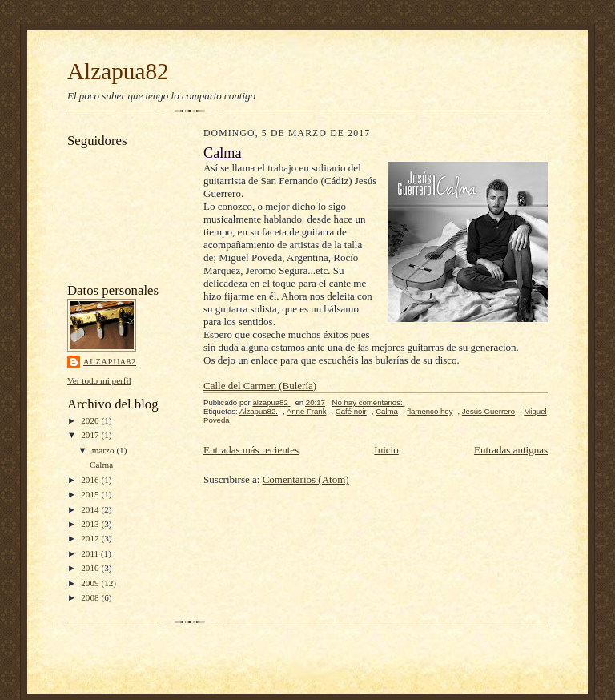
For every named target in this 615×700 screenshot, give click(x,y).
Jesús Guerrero (488, 411)
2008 (91, 597)
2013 (91, 524)
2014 (91, 509)
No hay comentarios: (369, 402)
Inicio (386, 450)
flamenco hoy (430, 411)
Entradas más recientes (251, 450)
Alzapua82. (259, 411)
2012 (91, 538)
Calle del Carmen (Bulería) (260, 386)
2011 (91, 553)
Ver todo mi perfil (99, 380)
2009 (91, 583)
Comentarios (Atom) (306, 479)
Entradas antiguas (511, 450)
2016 (91, 480)
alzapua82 (110, 362)
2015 (91, 494)
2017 (91, 435)
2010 (91, 568)
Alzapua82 (118, 71)
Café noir (351, 411)
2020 (91, 420)
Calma (101, 465)
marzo (105, 450)
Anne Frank (307, 411)
